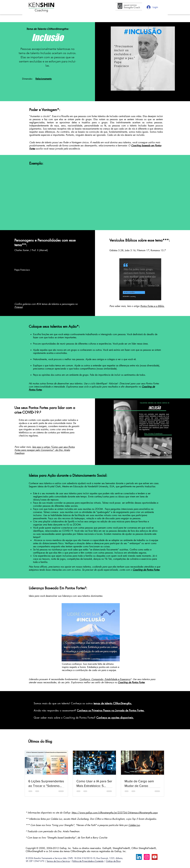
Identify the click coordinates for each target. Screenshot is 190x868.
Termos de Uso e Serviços (58, 861)
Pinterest (18, 307)
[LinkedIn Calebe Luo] (139, 857)
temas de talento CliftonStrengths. (113, 703)
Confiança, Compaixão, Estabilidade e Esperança (105, 679)
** (24, 245)
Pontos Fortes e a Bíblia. (152, 306)
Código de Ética (113, 861)
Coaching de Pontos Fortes (131, 682)
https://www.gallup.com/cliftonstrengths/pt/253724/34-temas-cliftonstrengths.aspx (115, 813)
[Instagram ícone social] (147, 857)
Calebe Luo (134, 825)
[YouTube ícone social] (155, 857)
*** (166, 240)
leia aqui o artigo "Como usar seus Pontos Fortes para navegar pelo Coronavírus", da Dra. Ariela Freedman (45, 450)
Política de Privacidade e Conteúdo (88, 861)
